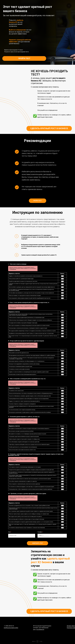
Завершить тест (37, 543)
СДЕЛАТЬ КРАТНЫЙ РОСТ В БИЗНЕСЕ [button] (49, 128)
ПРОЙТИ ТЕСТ (24, 58)
